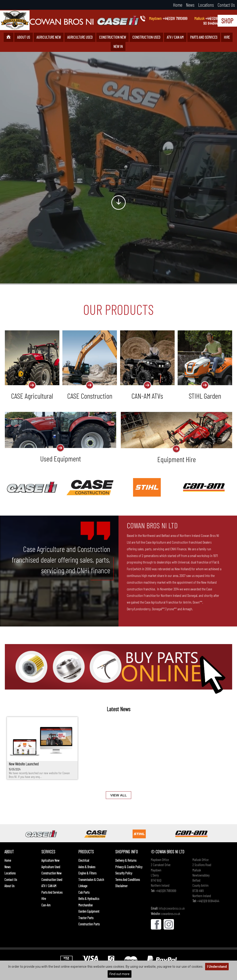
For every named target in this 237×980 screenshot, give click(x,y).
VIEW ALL (118, 795)
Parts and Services (204, 37)
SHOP (227, 21)
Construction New (112, 37)
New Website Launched (24, 764)
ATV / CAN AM (175, 37)
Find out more (120, 974)
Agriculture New (49, 37)
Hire (227, 37)
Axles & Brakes (87, 867)
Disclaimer (121, 886)
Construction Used (146, 37)
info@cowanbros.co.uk (172, 908)
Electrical (84, 860)
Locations (206, 5)
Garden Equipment (89, 911)
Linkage (83, 886)
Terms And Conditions (128, 880)
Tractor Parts (86, 918)
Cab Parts (84, 892)
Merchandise (85, 905)
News (190, 5)
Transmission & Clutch (91, 880)
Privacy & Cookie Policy (129, 867)
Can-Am (46, 905)
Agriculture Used (80, 37)
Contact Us (226, 5)
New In (118, 46)
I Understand (217, 967)
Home (178, 5)
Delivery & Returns (126, 860)
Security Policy (124, 873)
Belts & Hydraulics (89, 899)
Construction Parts (89, 924)
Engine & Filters (87, 873)
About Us (24, 37)
